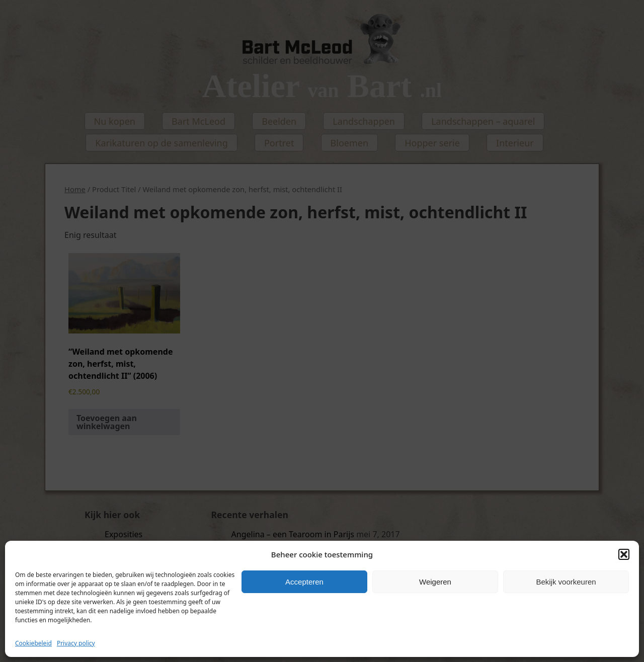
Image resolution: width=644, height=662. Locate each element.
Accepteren (304, 582)
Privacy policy (76, 643)
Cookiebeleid (33, 643)
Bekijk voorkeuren (566, 582)
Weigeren (435, 582)
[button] (624, 554)
